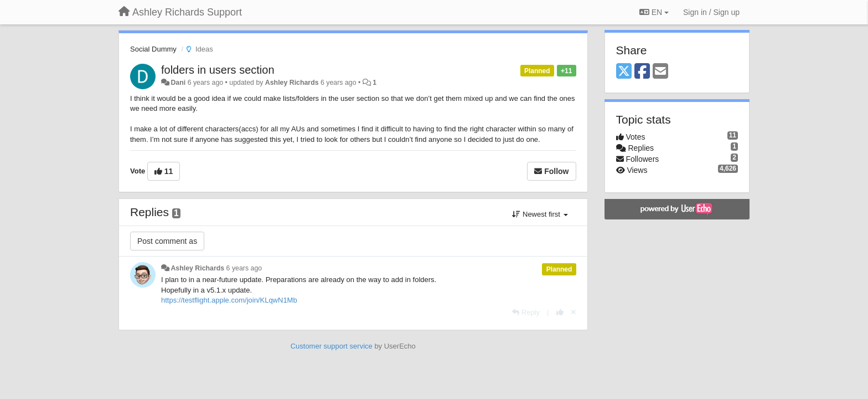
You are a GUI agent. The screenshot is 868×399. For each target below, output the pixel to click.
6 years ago (244, 268)
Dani (178, 83)
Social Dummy (153, 49)
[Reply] (526, 312)
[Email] (660, 72)
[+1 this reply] (560, 312)
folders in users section (218, 70)
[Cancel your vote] (573, 312)
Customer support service (332, 346)
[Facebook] (642, 72)
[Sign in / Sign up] (711, 12)
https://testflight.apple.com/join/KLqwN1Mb (229, 300)
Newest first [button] (540, 214)
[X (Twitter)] (624, 72)
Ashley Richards (292, 83)
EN (654, 12)
